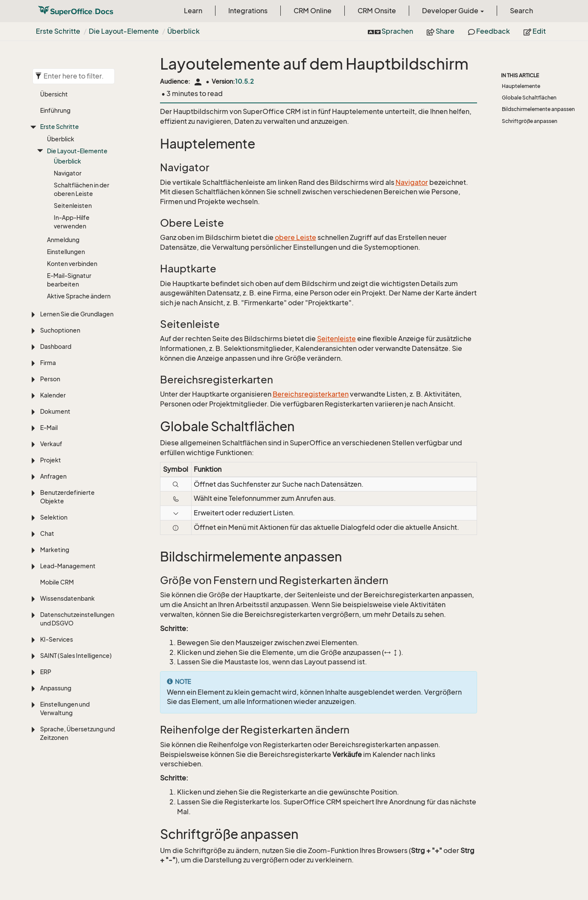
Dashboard (56, 346)
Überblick (183, 31)
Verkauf (51, 444)
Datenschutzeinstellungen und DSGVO (77, 619)
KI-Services (57, 639)
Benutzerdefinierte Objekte (67, 497)
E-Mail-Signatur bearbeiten (69, 280)
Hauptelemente (521, 86)
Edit (535, 31)
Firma (48, 363)
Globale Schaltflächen (529, 98)
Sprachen (390, 31)
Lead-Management (68, 566)
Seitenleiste (336, 339)
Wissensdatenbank (67, 598)
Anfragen (53, 476)
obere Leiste (295, 237)
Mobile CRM (57, 582)
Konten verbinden (72, 264)
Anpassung (56, 688)
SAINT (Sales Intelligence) (76, 656)
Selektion (54, 517)
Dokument (55, 411)
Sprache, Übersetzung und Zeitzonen (77, 733)
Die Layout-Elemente (124, 31)
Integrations (248, 11)
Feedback (489, 31)
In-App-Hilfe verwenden (72, 222)
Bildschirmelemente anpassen (538, 109)
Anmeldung (63, 240)
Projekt (51, 460)
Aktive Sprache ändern (79, 296)
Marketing (55, 550)
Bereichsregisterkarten (311, 394)
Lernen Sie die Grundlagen (77, 314)
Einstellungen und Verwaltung (65, 709)
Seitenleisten (73, 206)
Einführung (55, 110)
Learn (193, 11)
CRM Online (313, 11)
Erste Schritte (58, 31)
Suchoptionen (60, 330)
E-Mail (49, 428)
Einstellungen (66, 252)
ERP (46, 672)
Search (521, 11)
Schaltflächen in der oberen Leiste (82, 189)
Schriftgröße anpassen (530, 121)
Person (50, 379)
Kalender (53, 395)
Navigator (68, 173)
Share (441, 31)
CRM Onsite (377, 11)
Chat (47, 533)
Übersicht (54, 94)
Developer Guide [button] (453, 11)
